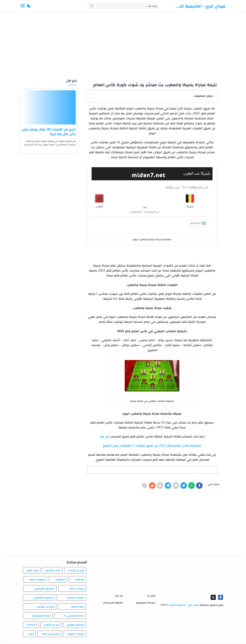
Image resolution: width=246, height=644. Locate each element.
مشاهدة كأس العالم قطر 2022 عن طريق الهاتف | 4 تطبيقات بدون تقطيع (152, 446)
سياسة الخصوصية (146, 604)
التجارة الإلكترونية (42, 617)
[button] (29, 6)
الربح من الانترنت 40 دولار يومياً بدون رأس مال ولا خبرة (49, 132)
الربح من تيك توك (51, 635)
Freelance (31, 626)
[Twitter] (179, 486)
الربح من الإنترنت (76, 571)
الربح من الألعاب (52, 626)
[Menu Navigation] (23, 6)
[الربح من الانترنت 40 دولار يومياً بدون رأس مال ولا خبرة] (49, 107)
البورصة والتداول (76, 599)
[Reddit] (139, 486)
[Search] (123, 6)
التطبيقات (60, 580)
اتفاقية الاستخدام (113, 604)
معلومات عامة (37, 580)
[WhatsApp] (189, 486)
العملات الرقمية (76, 635)
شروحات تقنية (77, 589)
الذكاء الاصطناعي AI (74, 617)
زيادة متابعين (78, 608)
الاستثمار (80, 580)
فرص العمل (33, 571)
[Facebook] (199, 486)
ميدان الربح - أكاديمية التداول (200, 6)
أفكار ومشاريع (53, 571)
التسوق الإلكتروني (43, 599)
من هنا (105, 436)
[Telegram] (159, 486)
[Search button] (92, 6)
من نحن (119, 597)
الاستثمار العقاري (76, 626)
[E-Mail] (169, 486)
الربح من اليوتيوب (45, 608)
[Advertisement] (123, 46)
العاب (31, 635)
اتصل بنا (151, 597)
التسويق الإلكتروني (45, 589)
